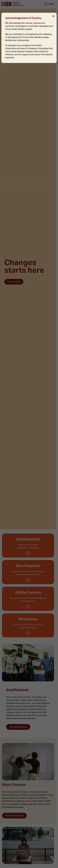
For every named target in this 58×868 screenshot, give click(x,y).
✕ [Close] (53, 16)
